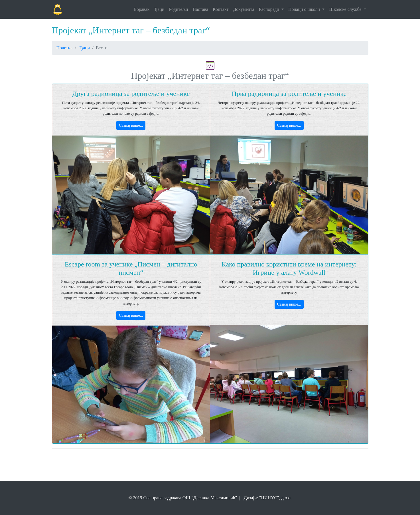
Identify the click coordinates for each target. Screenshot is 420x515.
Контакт (221, 9)
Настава (201, 9)
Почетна (65, 48)
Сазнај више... (131, 125)
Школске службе (346, 9)
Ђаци (159, 9)
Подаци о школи (305, 9)
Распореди (270, 9)
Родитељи (179, 9)
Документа (244, 9)
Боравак (142, 9)
